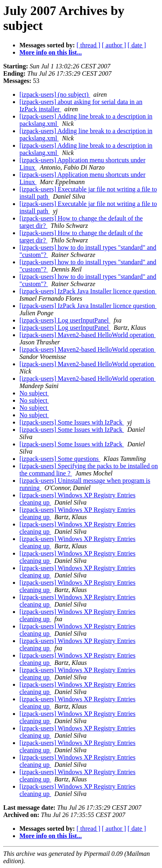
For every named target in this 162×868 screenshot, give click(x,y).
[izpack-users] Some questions (60, 459)
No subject (34, 393)
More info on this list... (51, 52)
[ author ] (114, 45)
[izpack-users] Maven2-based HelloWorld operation (87, 335)
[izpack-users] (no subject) (55, 94)
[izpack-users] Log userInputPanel (65, 320)
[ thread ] (88, 45)
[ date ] (137, 45)
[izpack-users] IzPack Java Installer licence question (88, 291)
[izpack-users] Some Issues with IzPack (72, 422)
